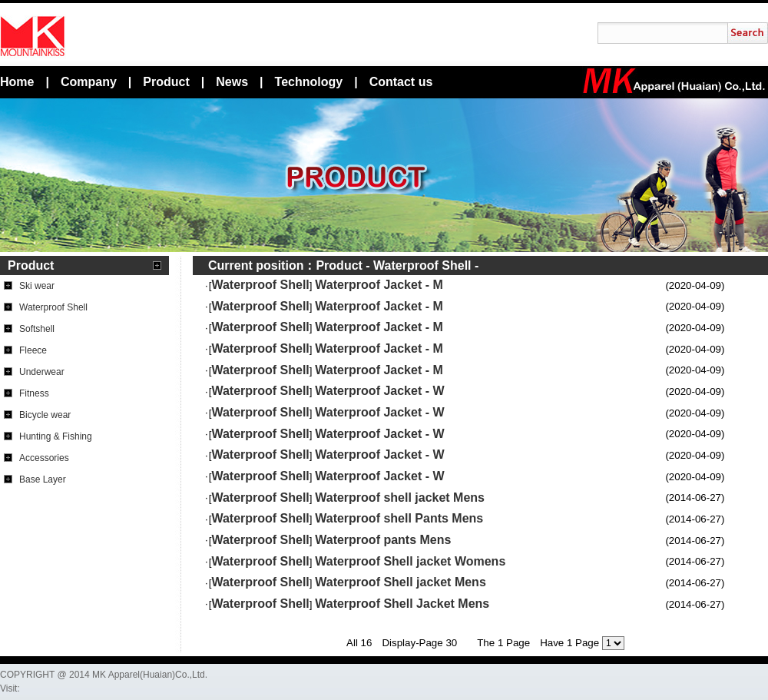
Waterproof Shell (422, 265)
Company (89, 82)
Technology (309, 82)
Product (166, 82)
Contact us (401, 82)
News (232, 82)
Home (17, 82)
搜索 (748, 33)
